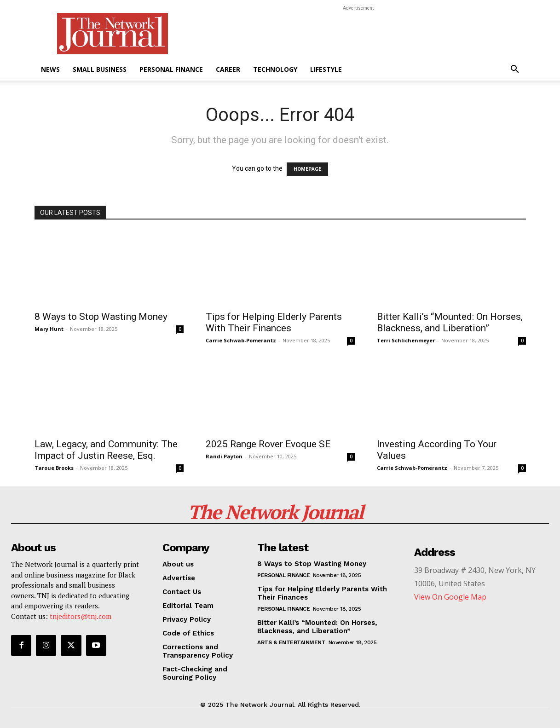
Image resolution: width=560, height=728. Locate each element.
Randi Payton (224, 456)
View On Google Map (450, 597)
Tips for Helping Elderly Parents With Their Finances (274, 322)
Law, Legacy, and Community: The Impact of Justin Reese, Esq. (106, 450)
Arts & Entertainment (291, 642)
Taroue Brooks (54, 468)
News (50, 69)
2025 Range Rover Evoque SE (268, 444)
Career (228, 69)
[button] (515, 70)
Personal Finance (171, 69)
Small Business (100, 69)
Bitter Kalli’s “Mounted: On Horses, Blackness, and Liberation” (450, 322)
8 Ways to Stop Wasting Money (101, 317)
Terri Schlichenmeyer (406, 340)
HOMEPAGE (307, 169)
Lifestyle (326, 69)
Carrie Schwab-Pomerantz (241, 340)
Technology (275, 69)
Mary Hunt (49, 329)
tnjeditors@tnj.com (81, 616)
